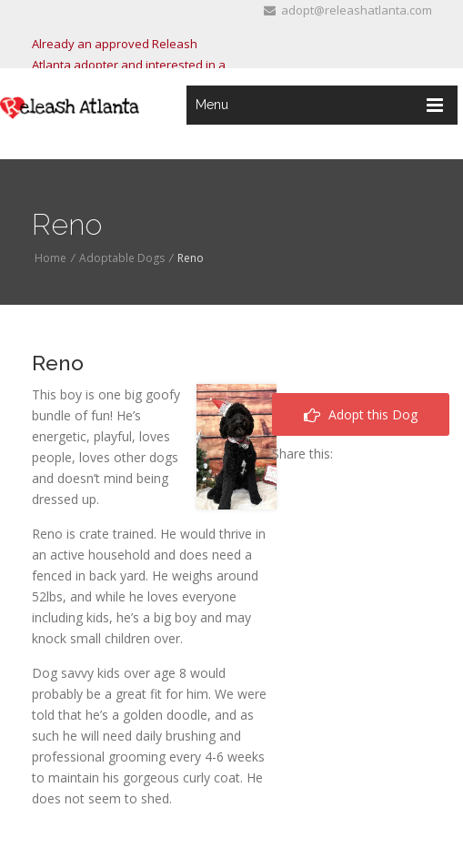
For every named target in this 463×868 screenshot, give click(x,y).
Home (50, 258)
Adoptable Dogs (122, 258)
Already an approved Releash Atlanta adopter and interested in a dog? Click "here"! (129, 65)
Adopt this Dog (361, 414)
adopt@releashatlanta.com (348, 10)
